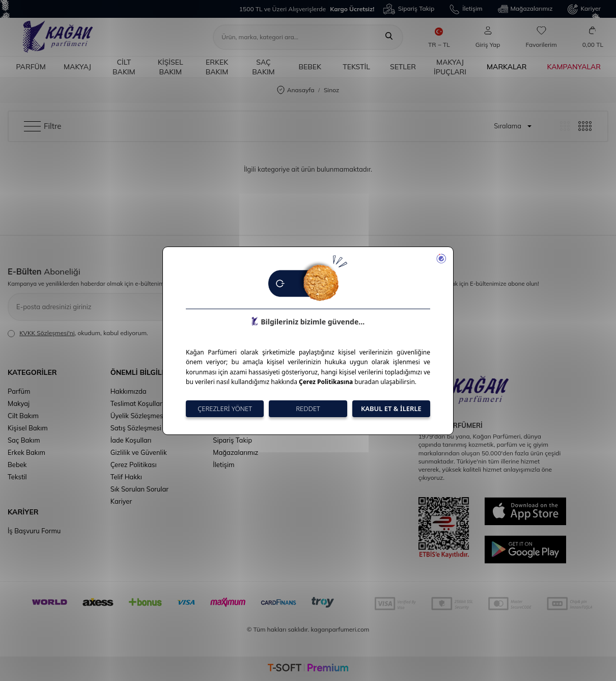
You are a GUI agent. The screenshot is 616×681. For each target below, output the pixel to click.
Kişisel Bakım (171, 67)
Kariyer (584, 9)
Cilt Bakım (124, 67)
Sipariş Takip (409, 9)
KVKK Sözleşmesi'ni (47, 333)
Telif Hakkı (126, 477)
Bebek (310, 67)
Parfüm (31, 67)
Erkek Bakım (217, 67)
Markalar (507, 67)
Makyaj (77, 67)
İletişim (466, 9)
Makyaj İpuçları (450, 67)
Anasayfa (296, 90)
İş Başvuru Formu (34, 531)
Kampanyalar (574, 67)
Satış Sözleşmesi (136, 428)
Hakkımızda (129, 391)
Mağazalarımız (525, 9)
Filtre (43, 126)
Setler (403, 67)
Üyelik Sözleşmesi (138, 416)
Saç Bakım (263, 67)
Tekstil (356, 67)
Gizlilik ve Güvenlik (139, 452)
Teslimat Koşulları (137, 403)
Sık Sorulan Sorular (139, 489)
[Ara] (389, 37)
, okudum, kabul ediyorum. (78, 333)
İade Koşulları (131, 440)
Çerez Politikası (134, 465)
